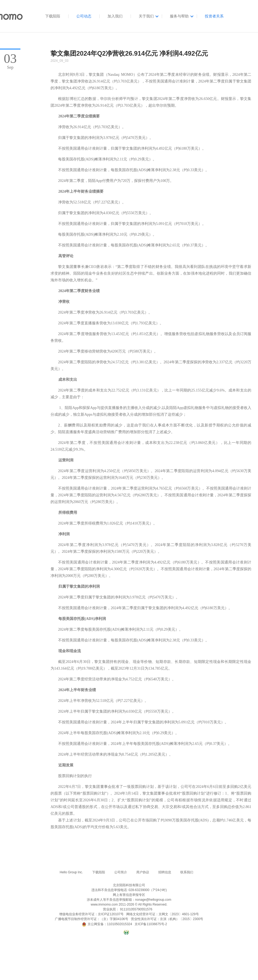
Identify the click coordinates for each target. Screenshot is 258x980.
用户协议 (143, 872)
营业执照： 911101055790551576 (128, 909)
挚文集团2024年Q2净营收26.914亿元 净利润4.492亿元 (129, 53)
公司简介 (121, 872)
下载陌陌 (53, 16)
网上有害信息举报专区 (129, 895)
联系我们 (187, 872)
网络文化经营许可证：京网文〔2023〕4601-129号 (162, 914)
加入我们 (115, 16)
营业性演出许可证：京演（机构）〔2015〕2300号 (167, 919)
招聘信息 (165, 872)
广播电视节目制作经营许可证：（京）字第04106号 (92, 919)
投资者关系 (214, 16)
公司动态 (84, 16)
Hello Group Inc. (71, 872)
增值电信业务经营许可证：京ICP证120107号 (91, 914)
